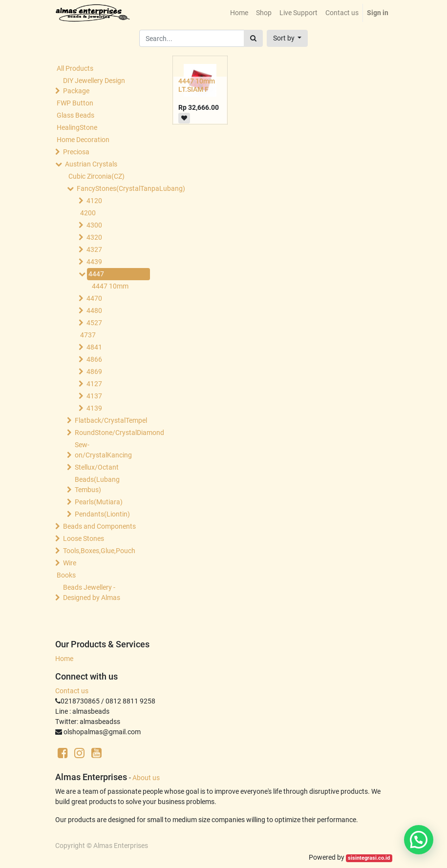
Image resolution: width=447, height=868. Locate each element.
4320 (94, 237)
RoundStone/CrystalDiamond (110, 433)
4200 (88, 213)
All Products (75, 68)
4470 (94, 298)
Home (64, 659)
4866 (94, 359)
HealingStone (77, 127)
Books (66, 575)
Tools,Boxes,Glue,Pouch (99, 551)
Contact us (72, 691)
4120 (94, 201)
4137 (94, 396)
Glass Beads (75, 115)
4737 (88, 335)
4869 (94, 372)
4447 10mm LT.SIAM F (197, 85)
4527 (94, 323)
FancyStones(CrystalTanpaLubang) (112, 188)
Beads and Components (99, 526)
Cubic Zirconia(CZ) (96, 176)
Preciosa (76, 152)
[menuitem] (239, 13)
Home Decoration (83, 140)
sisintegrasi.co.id (369, 858)
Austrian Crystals (91, 164)
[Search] (253, 38)
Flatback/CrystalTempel (110, 420)
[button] (287, 38)
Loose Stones (84, 538)
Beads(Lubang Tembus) (97, 485)
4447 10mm (110, 286)
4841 (94, 347)
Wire (70, 563)
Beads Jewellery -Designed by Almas (92, 592)
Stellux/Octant (97, 467)
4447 (96, 274)
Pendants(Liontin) (102, 514)
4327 (94, 249)
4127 (94, 384)
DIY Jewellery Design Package (94, 86)
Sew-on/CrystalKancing (103, 450)
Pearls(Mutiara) (99, 502)
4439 (94, 262)
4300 (94, 225)
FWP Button (75, 103)
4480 (94, 310)
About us (146, 778)
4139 (94, 408)
